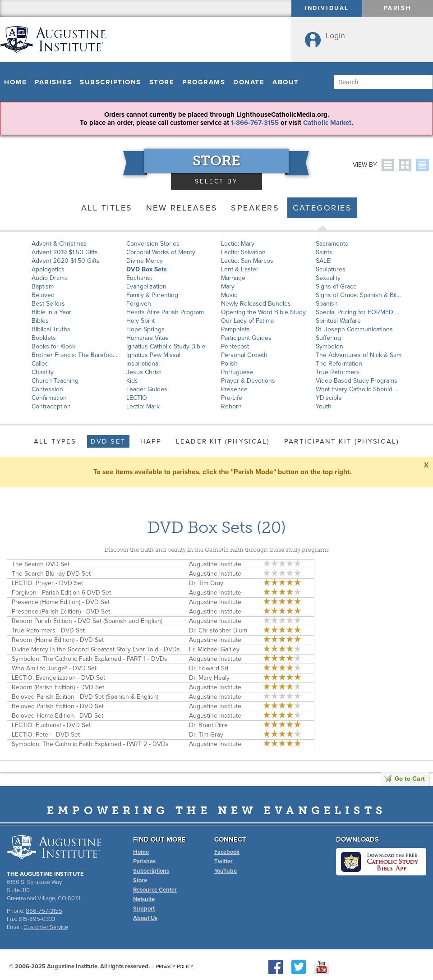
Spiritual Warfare (338, 321)
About (286, 82)
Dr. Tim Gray (206, 583)
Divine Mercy (145, 261)
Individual (327, 8)
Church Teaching (55, 381)
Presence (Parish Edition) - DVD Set (61, 611)
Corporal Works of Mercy (161, 252)
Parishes (53, 82)
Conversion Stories (153, 244)
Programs (204, 82)
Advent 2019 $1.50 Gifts (65, 252)
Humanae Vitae (147, 338)
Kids (132, 381)
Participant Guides (246, 338)
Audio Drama (50, 278)
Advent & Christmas (59, 244)
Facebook (227, 852)
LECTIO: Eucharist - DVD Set (51, 725)
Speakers (255, 208)
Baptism (43, 286)
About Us (145, 918)
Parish (398, 8)
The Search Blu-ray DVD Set (51, 574)
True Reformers (338, 372)
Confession (47, 389)
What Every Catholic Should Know (363, 389)
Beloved (43, 295)
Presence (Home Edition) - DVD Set (61, 602)
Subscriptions (111, 82)
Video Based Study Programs (357, 381)
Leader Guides (147, 389)
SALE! (324, 261)
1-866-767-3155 (255, 123)
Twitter (223, 861)
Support (144, 909)
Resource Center (155, 890)
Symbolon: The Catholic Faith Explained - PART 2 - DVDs (90, 744)
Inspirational (143, 364)
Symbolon (329, 346)
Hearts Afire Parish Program (165, 312)
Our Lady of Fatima (247, 321)
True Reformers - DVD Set (48, 630)
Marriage (233, 278)
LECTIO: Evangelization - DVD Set (58, 678)
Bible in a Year (51, 312)
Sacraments (332, 244)
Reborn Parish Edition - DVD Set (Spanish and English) (87, 621)
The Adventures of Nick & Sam (359, 355)
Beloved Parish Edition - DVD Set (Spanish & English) (85, 697)
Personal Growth (244, 355)
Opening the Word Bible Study (263, 312)
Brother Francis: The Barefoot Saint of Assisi (93, 355)
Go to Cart (405, 779)
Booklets (44, 338)
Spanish (327, 304)
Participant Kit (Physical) (342, 441)
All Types (55, 441)
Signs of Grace (336, 286)
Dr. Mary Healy (209, 678)
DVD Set (108, 441)
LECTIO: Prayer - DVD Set (47, 583)
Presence (234, 389)
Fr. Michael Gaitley (214, 649)
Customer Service (46, 927)
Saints (324, 252)
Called (40, 364)
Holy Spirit (140, 321)
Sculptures (331, 269)
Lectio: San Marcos (247, 261)
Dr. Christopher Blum (218, 630)
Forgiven (139, 304)
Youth (324, 406)
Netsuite (144, 899)
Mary (228, 286)
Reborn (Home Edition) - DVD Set (58, 640)
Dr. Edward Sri (209, 668)
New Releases (182, 208)
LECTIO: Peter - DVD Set (46, 735)
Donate (249, 82)
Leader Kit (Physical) (223, 441)
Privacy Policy (175, 967)
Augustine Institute (215, 564)
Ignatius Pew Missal (153, 355)
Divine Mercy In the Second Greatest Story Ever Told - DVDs (96, 649)
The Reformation (339, 364)
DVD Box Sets (147, 269)
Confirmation (49, 398)
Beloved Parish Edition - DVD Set (58, 706)
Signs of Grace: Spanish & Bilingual (364, 295)
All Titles (107, 208)
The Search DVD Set (41, 564)
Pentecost (235, 346)
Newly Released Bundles (256, 304)
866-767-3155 (44, 911)
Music (229, 295)
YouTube (226, 871)
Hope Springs (145, 329)
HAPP (151, 441)
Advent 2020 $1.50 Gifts (66, 261)
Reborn (231, 406)
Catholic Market (327, 123)
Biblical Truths (51, 329)
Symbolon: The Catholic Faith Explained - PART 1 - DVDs (90, 659)
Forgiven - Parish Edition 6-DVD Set (61, 593)
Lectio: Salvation (243, 252)
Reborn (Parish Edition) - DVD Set (58, 687)
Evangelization (146, 286)
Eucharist (139, 278)
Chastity (43, 372)
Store (162, 82)
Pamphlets (235, 329)
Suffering (328, 338)
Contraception (51, 406)
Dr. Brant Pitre (208, 725)
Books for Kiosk (53, 346)
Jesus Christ (144, 372)
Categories (322, 208)
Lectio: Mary (238, 244)
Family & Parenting (152, 295)
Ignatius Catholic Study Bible (166, 346)
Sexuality (328, 278)
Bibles (40, 321)
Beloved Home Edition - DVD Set (58, 716)
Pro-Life (232, 398)
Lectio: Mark (143, 406)
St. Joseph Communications (354, 329)
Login (335, 36)
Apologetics (48, 269)
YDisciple (329, 398)
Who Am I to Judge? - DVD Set (54, 668)
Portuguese (237, 372)
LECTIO (137, 398)
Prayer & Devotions (248, 381)
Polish (229, 364)
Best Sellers (48, 304)
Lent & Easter (240, 269)
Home (15, 82)
